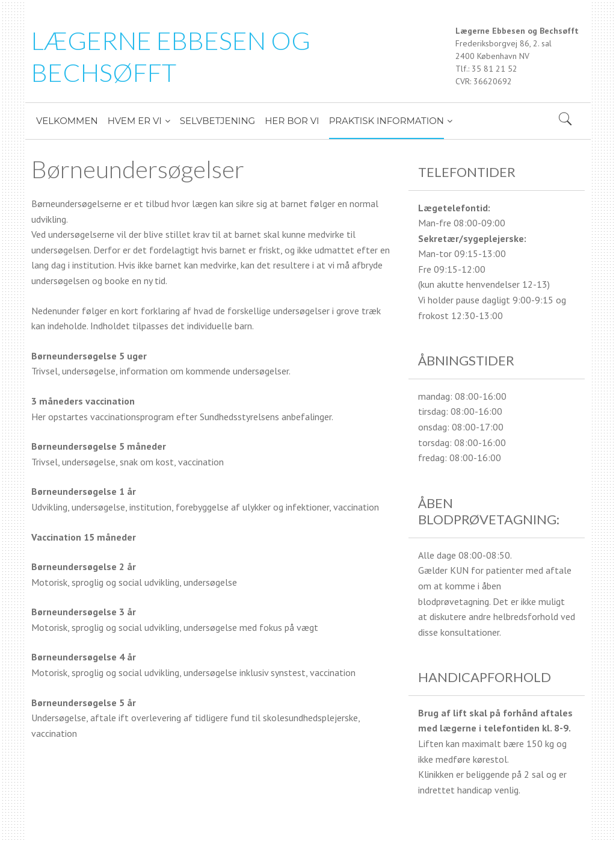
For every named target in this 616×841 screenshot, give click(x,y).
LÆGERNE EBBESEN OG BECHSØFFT (171, 56)
